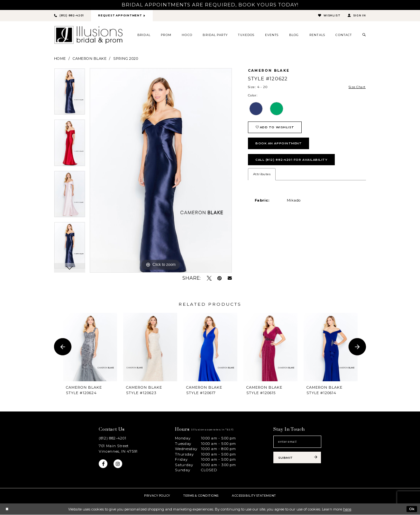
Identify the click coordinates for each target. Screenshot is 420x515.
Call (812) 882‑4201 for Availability (292, 161)
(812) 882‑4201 (112, 438)
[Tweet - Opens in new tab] (209, 278)
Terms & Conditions (201, 496)
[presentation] (90, 347)
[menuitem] (144, 35)
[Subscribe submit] (297, 458)
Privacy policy (157, 496)
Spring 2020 (126, 59)
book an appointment (279, 144)
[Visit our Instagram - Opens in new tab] (118, 464)
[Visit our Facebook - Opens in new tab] (103, 464)
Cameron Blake (90, 59)
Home (60, 59)
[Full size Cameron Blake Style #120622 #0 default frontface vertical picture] (161, 171)
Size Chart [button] (357, 87)
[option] (70, 94)
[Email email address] (297, 442)
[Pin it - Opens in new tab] (219, 278)
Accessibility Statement (254, 496)
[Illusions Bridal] (88, 35)
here (347, 509)
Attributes (262, 175)
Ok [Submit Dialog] (412, 509)
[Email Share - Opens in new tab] (230, 279)
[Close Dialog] (7, 509)
